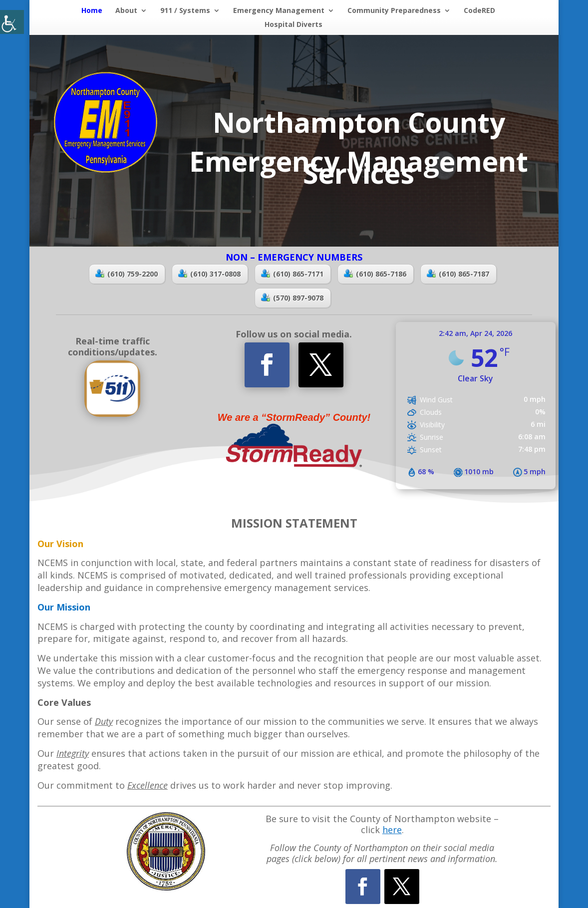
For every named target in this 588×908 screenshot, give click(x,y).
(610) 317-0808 (209, 274)
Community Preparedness (394, 11)
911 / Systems (185, 11)
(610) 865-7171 (292, 274)
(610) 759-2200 (127, 274)
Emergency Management (279, 11)
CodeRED (479, 11)
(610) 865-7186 (375, 274)
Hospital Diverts (294, 25)
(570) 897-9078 (292, 298)
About (126, 11)
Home (92, 11)
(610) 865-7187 (458, 274)
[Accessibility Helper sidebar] (12, 22)
